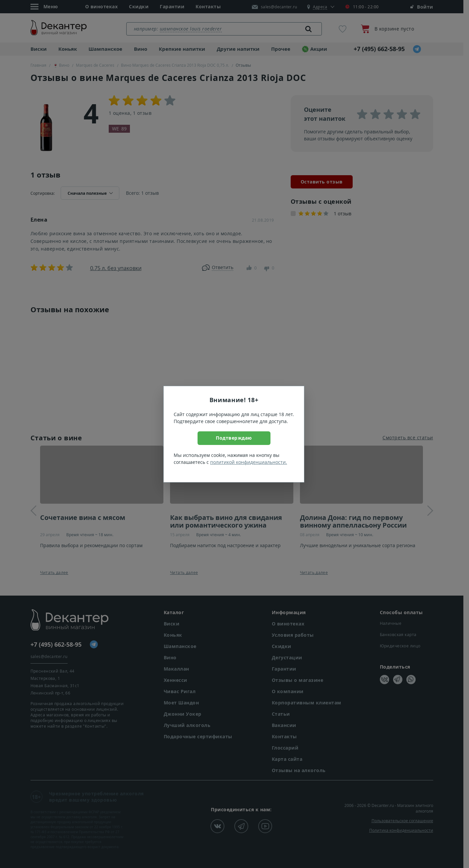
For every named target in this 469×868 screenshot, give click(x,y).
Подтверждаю (234, 438)
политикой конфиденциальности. (249, 462)
